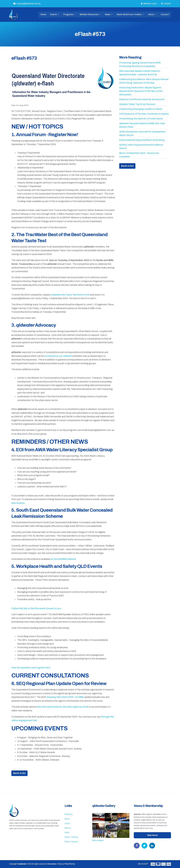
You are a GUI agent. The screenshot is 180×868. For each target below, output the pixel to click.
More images (98, 840)
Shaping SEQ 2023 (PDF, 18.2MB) (65, 697)
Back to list (19, 773)
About (151, 14)
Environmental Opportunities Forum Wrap (142, 140)
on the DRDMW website (63, 559)
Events (53, 14)
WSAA (68, 828)
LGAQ (67, 824)
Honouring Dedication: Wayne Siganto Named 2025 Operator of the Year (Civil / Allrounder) (141, 91)
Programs (68, 14)
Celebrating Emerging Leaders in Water (141, 109)
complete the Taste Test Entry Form (70, 295)
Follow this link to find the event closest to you (36, 608)
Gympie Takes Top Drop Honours (137, 104)
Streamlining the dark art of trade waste (141, 119)
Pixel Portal (70, 864)
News (108, 14)
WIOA (67, 819)
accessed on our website (58, 356)
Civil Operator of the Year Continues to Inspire (144, 114)
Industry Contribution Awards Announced (142, 99)
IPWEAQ (69, 815)
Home (43, 14)
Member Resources (89, 14)
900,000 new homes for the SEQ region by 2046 (63, 707)
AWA (67, 833)
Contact (165, 14)
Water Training (71, 837)
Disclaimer (52, 864)
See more (152, 835)
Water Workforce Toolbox (129, 14)
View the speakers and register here (31, 668)
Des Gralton (18, 503)
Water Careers (71, 842)
